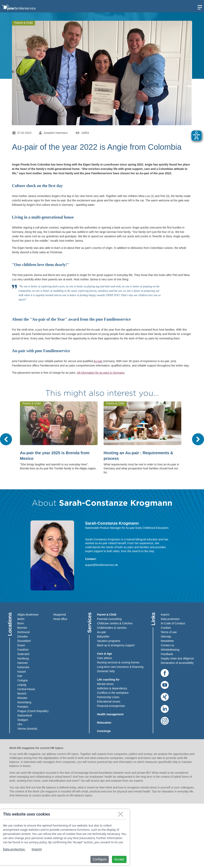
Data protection (170, 619)
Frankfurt (23, 650)
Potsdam (23, 707)
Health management (110, 714)
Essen (21, 645)
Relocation (104, 723)
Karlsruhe (23, 667)
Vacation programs (109, 641)
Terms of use (169, 632)
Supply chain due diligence (177, 658)
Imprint (165, 615)
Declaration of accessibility (177, 663)
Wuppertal (60, 615)
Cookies (166, 628)
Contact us (167, 645)
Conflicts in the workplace (113, 693)
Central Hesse (26, 689)
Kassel (22, 672)
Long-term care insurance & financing (120, 667)
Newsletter (167, 641)
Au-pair (98, 361)
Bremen (22, 628)
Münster (22, 698)
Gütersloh (23, 654)
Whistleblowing (170, 650)
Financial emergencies (111, 706)
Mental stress (105, 684)
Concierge (104, 731)
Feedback (167, 654)
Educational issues (109, 701)
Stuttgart (23, 720)
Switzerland (25, 715)
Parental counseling (109, 619)
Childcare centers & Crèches (115, 623)
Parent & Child (107, 615)
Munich (22, 694)
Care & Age (104, 654)
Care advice (104, 658)
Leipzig (22, 685)
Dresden (23, 636)
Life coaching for (108, 680)
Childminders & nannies (112, 628)
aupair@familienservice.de (102, 565)
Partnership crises (108, 697)
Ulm (20, 724)
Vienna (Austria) (27, 729)
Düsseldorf (24, 641)
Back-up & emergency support (116, 645)
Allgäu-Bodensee (28, 615)
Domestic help (106, 671)
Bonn (21, 623)
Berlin (21, 619)
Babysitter (103, 636)
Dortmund (23, 632)
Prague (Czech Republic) (33, 711)
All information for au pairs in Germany (101, 373)
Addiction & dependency (112, 688)
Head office (60, 619)
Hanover (23, 663)
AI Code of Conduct (173, 623)
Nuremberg (24, 702)
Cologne (23, 680)
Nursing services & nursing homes (118, 662)
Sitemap (166, 636)
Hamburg (23, 658)
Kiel (20, 676)
